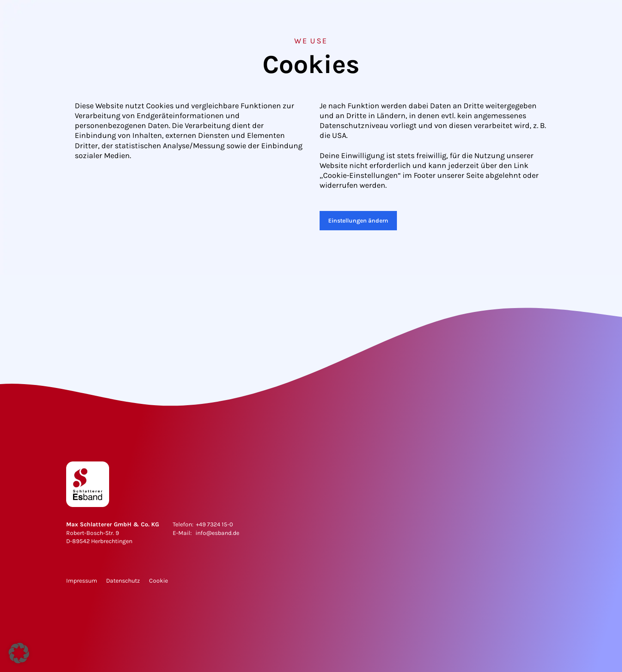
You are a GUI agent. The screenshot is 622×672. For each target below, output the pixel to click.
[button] (19, 653)
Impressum (82, 581)
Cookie (159, 581)
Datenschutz (123, 581)
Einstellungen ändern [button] (358, 221)
